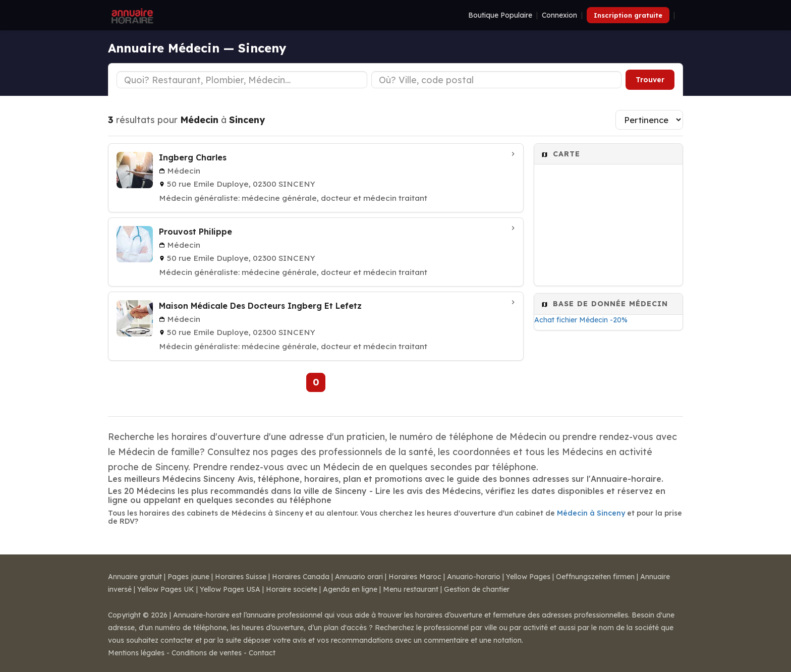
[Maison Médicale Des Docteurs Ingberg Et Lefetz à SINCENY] (316, 326)
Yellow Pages (528, 577)
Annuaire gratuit (135, 577)
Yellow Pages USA (230, 589)
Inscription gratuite (628, 15)
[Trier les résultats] (649, 120)
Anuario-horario (474, 577)
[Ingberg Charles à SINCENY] (316, 178)
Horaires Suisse (241, 577)
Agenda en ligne (350, 589)
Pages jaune (188, 577)
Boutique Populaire (500, 15)
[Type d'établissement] (242, 80)
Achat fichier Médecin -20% (581, 320)
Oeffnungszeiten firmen (595, 577)
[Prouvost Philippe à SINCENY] (316, 252)
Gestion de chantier (477, 589)
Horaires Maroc (415, 577)
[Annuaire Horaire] (131, 15)
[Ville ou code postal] (497, 80)
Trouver (650, 80)
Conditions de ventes (207, 653)
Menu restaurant (411, 589)
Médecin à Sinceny (591, 513)
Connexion (559, 15)
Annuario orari (359, 577)
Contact (262, 653)
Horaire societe (292, 589)
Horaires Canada (301, 577)
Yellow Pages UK (166, 589)
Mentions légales (136, 653)
